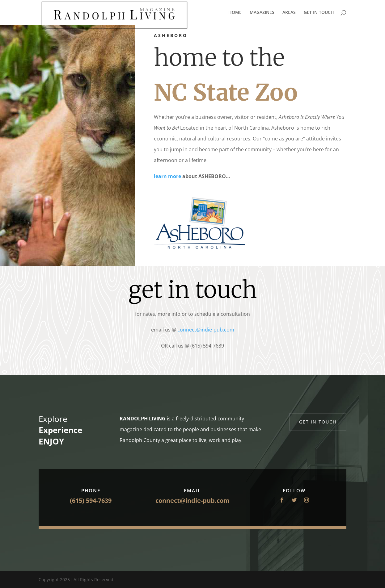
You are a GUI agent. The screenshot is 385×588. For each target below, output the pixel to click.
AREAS (289, 13)
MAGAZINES (262, 13)
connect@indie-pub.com (206, 330)
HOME (235, 13)
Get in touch (318, 422)
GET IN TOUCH (319, 13)
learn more (167, 176)
